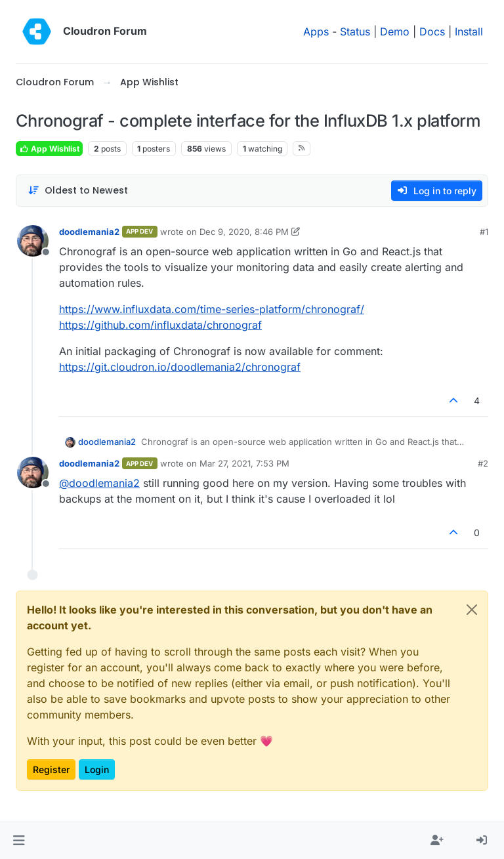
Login (97, 769)
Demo (395, 31)
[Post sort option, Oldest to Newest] (78, 191)
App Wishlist (49, 149)
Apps (316, 31)
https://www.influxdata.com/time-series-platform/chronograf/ (212, 309)
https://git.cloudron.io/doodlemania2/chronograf (180, 367)
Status (355, 31)
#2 (483, 463)
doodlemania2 (89, 232)
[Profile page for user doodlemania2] (33, 241)
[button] (19, 841)
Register (51, 769)
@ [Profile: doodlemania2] (99, 483)
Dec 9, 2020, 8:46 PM (244, 232)
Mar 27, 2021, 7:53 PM (244, 463)
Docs (432, 31)
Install (469, 31)
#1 (484, 232)
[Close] (472, 610)
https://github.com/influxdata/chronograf (160, 325)
